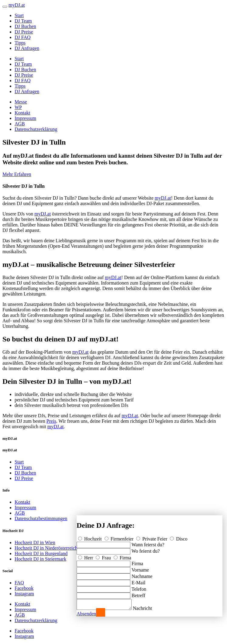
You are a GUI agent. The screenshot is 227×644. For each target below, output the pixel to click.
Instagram (24, 594)
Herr (86, 556)
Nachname (142, 574)
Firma (122, 556)
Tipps (20, 43)
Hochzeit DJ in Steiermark (40, 559)
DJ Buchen (25, 26)
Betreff (138, 594)
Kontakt (22, 113)
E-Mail (138, 581)
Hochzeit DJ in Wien (35, 542)
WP (18, 107)
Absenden (86, 614)
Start (19, 15)
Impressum (25, 118)
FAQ (19, 583)
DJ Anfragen (27, 48)
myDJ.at (163, 198)
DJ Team (23, 21)
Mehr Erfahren (17, 174)
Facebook (24, 588)
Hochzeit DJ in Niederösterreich (46, 548)
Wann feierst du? (148, 543)
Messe (21, 102)
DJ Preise (24, 32)
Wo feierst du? (146, 549)
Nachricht (148, 608)
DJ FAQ (23, 37)
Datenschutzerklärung (36, 129)
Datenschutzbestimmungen (41, 518)
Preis (51, 421)
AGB (20, 124)
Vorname (140, 568)
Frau (104, 556)
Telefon (139, 587)
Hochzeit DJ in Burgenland (41, 553)
